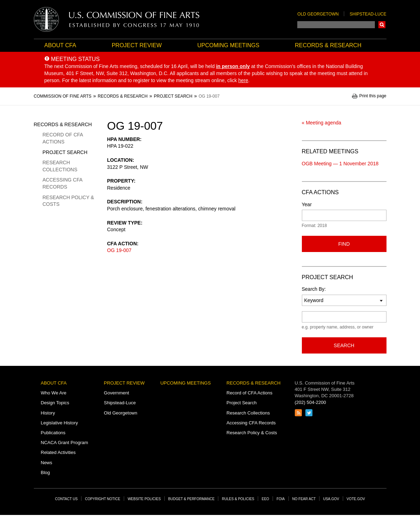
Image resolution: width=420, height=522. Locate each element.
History (48, 413)
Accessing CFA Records (63, 183)
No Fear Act (304, 499)
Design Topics (55, 403)
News (47, 463)
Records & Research (328, 45)
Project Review (137, 45)
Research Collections (60, 166)
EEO (265, 499)
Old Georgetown (318, 14)
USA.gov (331, 499)
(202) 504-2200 (311, 402)
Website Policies (144, 499)
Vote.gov (356, 499)
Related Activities (58, 452)
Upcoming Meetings (228, 45)
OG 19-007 (119, 250)
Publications (53, 433)
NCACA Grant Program (65, 443)
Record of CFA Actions (63, 138)
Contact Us (66, 499)
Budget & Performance (191, 499)
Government (117, 393)
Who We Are (54, 393)
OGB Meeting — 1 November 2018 (340, 164)
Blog (45, 472)
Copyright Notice (103, 499)
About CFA (60, 45)
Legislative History (60, 423)
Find (344, 244)
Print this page (373, 96)
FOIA (281, 499)
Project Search (65, 152)
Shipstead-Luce (368, 14)
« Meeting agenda (322, 123)
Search (382, 25)
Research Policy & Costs (68, 201)
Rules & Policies (238, 499)
